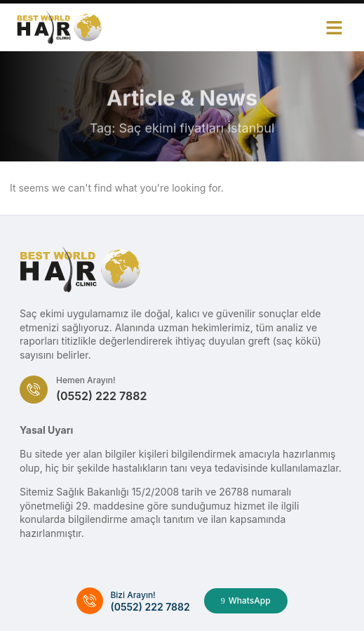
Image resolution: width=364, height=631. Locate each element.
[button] (335, 27)
